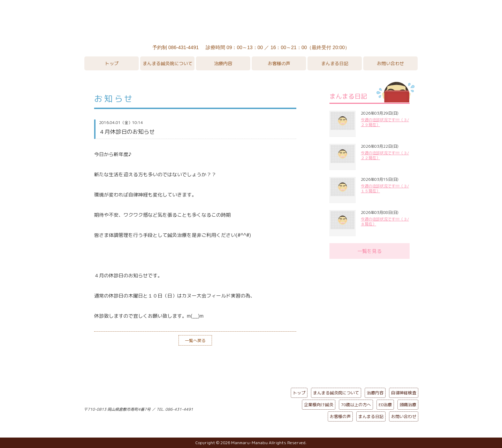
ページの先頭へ (246, 408)
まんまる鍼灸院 (251, 21)
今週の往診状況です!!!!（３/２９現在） (385, 122)
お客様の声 (279, 63)
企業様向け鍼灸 (319, 405)
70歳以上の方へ (356, 405)
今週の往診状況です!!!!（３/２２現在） (385, 155)
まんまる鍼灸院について (168, 63)
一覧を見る (370, 251)
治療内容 (223, 63)
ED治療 (385, 405)
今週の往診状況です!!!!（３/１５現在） (385, 188)
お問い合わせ (390, 63)
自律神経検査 (404, 393)
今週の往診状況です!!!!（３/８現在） (385, 222)
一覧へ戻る (195, 341)
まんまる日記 (335, 63)
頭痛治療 (408, 405)
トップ (112, 63)
